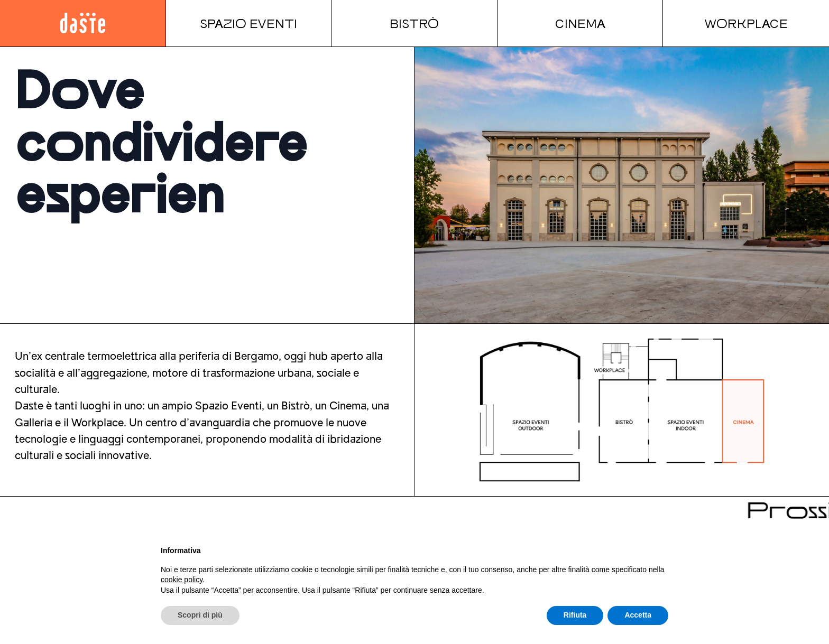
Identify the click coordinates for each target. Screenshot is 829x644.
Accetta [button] (638, 615)
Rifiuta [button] (575, 615)
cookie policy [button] (182, 580)
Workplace (746, 23)
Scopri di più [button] (200, 615)
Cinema (580, 23)
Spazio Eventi (248, 23)
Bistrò (414, 23)
